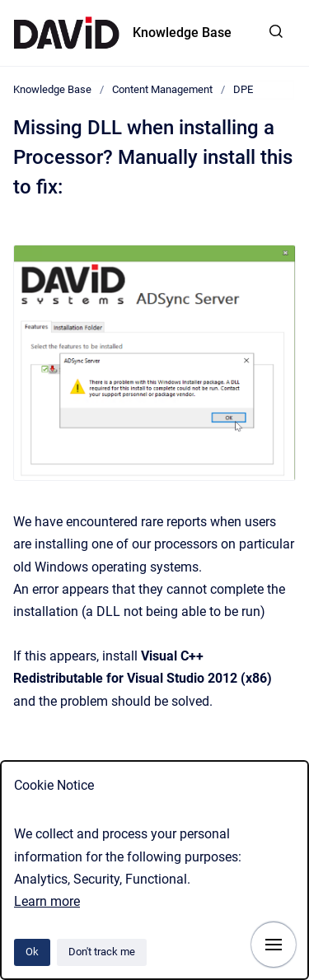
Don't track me (102, 952)
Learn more (47, 901)
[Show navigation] (274, 945)
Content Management (162, 89)
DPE (243, 89)
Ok (32, 952)
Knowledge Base (182, 33)
